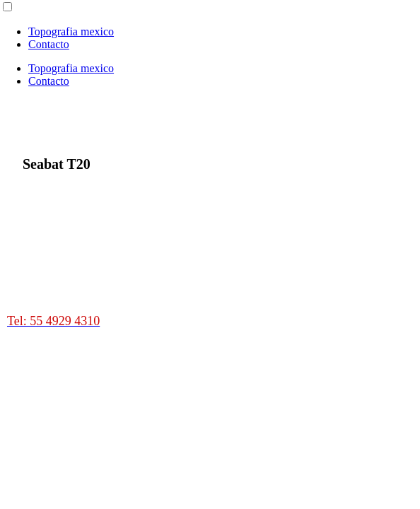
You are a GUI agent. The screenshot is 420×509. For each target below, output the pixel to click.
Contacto (49, 44)
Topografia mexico (71, 31)
